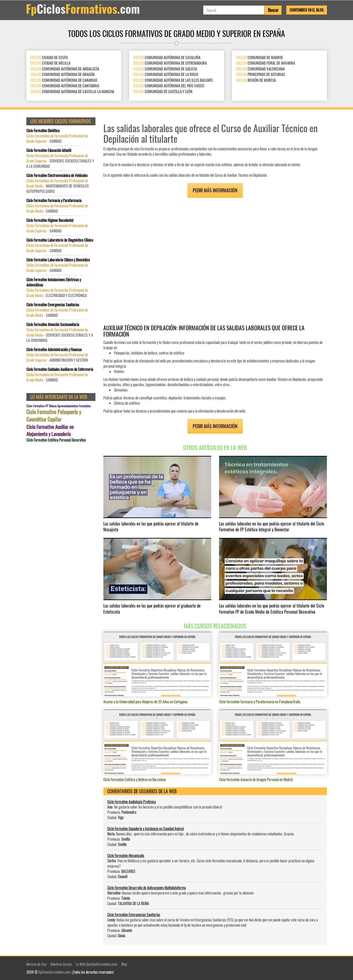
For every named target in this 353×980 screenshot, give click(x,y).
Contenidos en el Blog (307, 10)
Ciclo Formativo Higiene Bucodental (50, 220)
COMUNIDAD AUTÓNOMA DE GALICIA (165, 69)
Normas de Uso (36, 964)
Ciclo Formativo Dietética (43, 131)
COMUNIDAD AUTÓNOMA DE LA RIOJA (166, 74)
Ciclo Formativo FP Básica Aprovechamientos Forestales (58, 406)
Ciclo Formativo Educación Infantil (49, 150)
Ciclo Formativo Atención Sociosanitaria (53, 324)
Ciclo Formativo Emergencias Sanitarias (134, 914)
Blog (124, 964)
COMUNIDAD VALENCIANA (260, 69)
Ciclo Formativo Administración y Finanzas (54, 350)
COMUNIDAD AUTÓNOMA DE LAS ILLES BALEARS (173, 80)
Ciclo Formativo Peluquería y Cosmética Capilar (54, 416)
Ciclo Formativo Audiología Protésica (132, 802)
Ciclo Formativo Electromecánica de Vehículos (57, 175)
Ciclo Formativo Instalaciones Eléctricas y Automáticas (54, 282)
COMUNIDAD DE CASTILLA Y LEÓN (163, 91)
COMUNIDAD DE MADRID (259, 57)
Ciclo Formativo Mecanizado (126, 855)
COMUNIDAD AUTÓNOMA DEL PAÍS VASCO (169, 85)
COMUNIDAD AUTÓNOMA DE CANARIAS (64, 80)
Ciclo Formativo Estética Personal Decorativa (56, 440)
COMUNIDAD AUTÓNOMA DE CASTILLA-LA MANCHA (72, 91)
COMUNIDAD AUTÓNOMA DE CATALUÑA (167, 57)
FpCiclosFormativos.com (54, 972)
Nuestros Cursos (61, 964)
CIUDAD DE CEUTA (49, 57)
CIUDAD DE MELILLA (50, 63)
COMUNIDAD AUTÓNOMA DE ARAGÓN (62, 74)
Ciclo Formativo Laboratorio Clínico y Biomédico (58, 260)
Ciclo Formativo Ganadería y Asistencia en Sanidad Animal (146, 828)
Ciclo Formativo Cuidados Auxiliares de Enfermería (60, 369)
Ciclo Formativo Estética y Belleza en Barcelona (135, 779)
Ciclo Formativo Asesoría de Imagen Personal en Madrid (256, 779)
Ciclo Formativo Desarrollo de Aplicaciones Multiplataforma (147, 888)
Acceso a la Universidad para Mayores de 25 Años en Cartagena (145, 702)
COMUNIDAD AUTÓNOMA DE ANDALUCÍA (65, 69)
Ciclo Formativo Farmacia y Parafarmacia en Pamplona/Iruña (260, 702)
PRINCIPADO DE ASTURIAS (260, 74)
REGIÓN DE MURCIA (256, 80)
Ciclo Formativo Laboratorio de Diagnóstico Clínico (60, 240)
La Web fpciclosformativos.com (96, 964)
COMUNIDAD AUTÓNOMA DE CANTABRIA (65, 85)
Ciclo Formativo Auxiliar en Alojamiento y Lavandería (50, 430)
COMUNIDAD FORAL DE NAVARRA (265, 63)
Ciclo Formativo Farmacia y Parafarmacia (54, 200)
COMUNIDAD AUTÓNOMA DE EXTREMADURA (170, 63)
